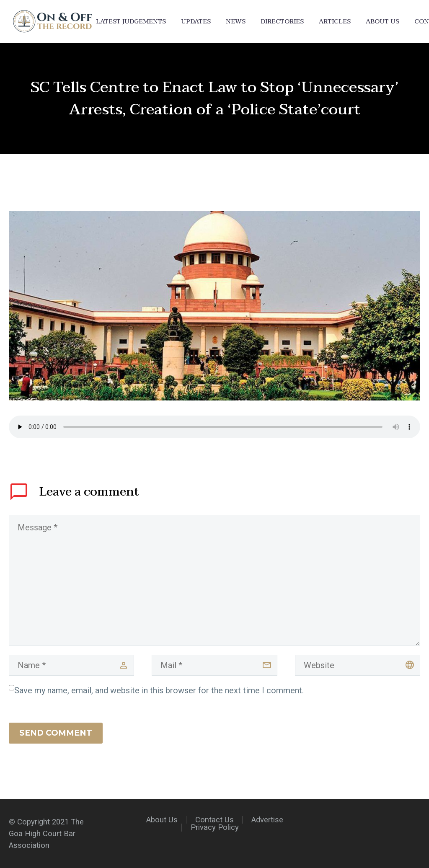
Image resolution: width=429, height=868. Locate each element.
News (236, 22)
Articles (335, 22)
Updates (196, 22)
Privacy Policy (215, 828)
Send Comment (56, 733)
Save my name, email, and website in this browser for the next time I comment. (159, 690)
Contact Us (214, 820)
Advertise (267, 820)
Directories (282, 22)
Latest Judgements (131, 22)
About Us (382, 22)
